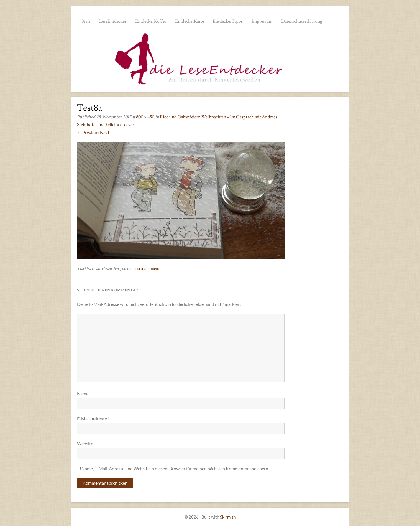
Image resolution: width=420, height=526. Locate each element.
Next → (107, 132)
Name (84, 394)
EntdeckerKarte (189, 21)
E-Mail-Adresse (93, 419)
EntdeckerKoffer (151, 21)
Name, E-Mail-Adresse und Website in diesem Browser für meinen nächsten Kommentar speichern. (175, 468)
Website (85, 444)
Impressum (262, 21)
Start (86, 21)
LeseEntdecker (113, 21)
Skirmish (228, 517)
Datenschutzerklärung (302, 21)
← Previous (88, 132)
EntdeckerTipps (228, 21)
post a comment (146, 269)
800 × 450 (145, 117)
